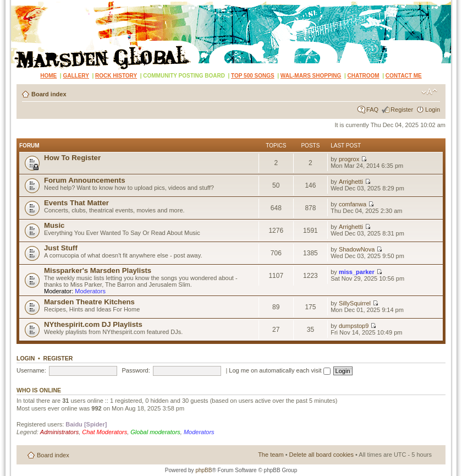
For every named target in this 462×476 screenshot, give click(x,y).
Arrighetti (351, 182)
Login (433, 110)
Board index (49, 94)
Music (54, 225)
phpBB (204, 470)
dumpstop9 (354, 326)
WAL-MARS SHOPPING (311, 76)
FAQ (372, 110)
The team (271, 455)
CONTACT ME (404, 76)
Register (402, 110)
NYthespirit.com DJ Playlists (93, 324)
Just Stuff (61, 248)
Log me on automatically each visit (279, 370)
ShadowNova (357, 249)
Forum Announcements (85, 180)
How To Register (72, 158)
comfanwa (353, 204)
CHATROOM (364, 76)
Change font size (429, 92)
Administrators (59, 432)
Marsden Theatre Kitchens (89, 302)
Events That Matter (76, 203)
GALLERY (76, 76)
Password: (136, 370)
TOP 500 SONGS (253, 76)
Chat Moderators (105, 432)
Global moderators (155, 432)
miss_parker (357, 272)
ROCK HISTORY (116, 76)
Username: (31, 370)
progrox (349, 159)
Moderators (90, 291)
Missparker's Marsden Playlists (98, 270)
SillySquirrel (355, 303)
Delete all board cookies (321, 455)
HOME (48, 76)
